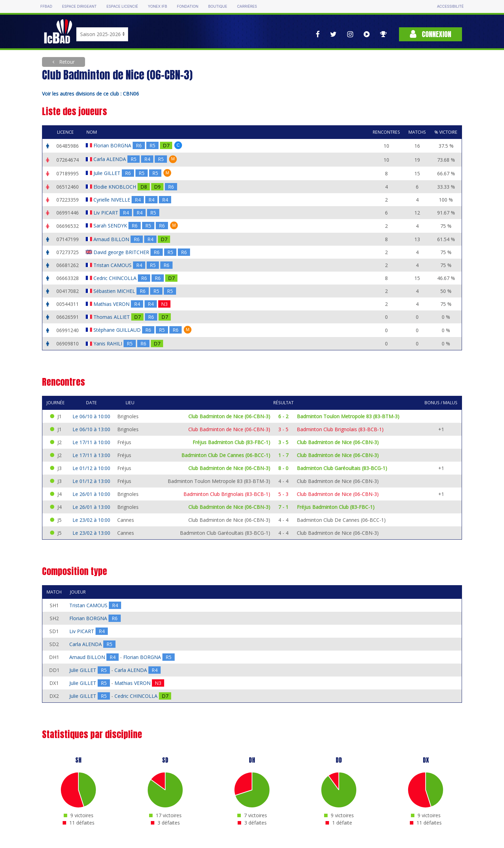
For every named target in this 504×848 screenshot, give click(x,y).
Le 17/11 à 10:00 (91, 442)
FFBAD (46, 6)
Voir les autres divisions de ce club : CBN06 (90, 94)
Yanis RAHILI (108, 344)
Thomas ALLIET (112, 317)
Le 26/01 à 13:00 (91, 507)
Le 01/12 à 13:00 (91, 481)
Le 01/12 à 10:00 (91, 468)
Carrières (247, 6)
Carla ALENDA (110, 159)
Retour (66, 62)
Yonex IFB (157, 6)
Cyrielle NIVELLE (113, 200)
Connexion (430, 34)
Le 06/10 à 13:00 (91, 429)
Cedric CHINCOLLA (116, 278)
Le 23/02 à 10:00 (91, 520)
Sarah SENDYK (111, 226)
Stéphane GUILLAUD (118, 330)
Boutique (218, 6)
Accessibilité (450, 6)
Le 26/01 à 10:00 (91, 494)
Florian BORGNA (113, 145)
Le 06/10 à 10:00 (91, 416)
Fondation (187, 6)
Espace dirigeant (79, 6)
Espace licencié (122, 6)
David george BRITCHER (122, 252)
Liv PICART (107, 213)
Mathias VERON (112, 304)
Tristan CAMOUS (113, 265)
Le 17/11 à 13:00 (91, 455)
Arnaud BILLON (112, 239)
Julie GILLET (108, 173)
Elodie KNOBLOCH (115, 187)
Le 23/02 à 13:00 (91, 533)
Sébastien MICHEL (115, 291)
